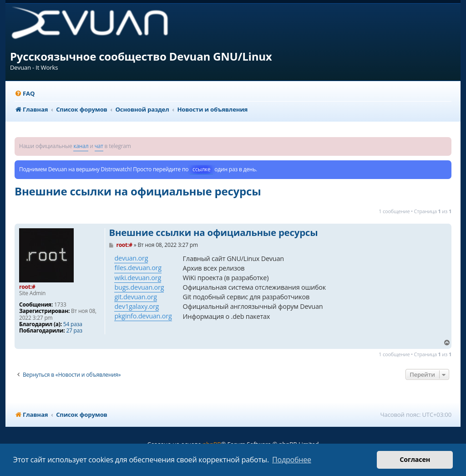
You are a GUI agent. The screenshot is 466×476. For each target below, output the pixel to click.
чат (99, 146)
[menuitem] (25, 94)
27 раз (74, 331)
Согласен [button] (415, 459)
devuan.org (131, 258)
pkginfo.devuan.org (143, 316)
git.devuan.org (135, 297)
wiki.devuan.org (138, 278)
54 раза (73, 324)
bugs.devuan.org (139, 287)
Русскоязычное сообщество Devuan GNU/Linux (141, 56)
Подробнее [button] (292, 460)
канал (81, 146)
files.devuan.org (138, 268)
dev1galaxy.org (137, 306)
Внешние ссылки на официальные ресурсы (138, 191)
